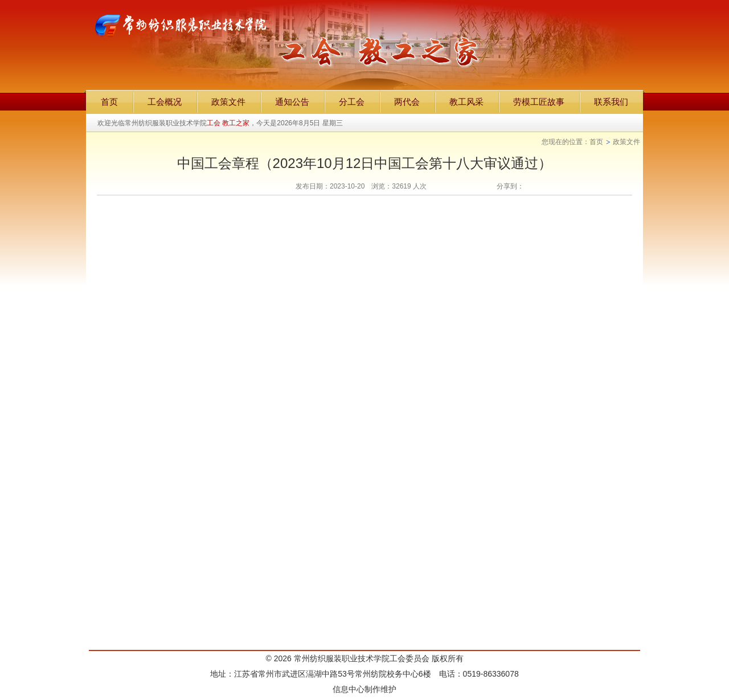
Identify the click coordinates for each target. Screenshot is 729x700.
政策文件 (626, 142)
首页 (596, 142)
